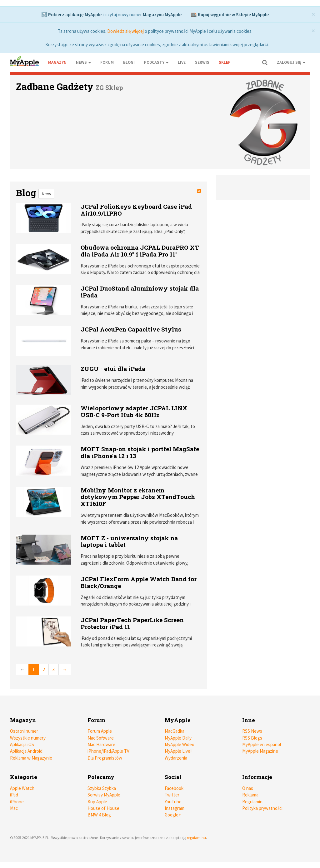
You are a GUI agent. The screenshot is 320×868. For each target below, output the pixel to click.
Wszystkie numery (28, 738)
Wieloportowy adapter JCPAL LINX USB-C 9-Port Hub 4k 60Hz (134, 411)
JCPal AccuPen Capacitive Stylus (131, 329)
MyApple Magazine (260, 751)
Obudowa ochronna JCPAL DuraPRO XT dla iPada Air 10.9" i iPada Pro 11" (140, 251)
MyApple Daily (178, 738)
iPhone (17, 802)
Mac (14, 808)
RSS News (252, 731)
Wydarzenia (176, 758)
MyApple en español (262, 744)
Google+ (173, 815)
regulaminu (196, 838)
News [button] (83, 62)
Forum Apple (100, 731)
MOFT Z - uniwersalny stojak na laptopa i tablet (129, 541)
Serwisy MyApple (104, 795)
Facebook (174, 788)
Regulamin (252, 802)
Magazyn (57, 62)
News (46, 194)
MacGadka (175, 731)
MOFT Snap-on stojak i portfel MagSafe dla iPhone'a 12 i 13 (140, 452)
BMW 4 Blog (99, 815)
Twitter (172, 795)
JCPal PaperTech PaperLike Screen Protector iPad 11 (132, 623)
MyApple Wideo (180, 744)
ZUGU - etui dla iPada (113, 369)
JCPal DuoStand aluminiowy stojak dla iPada (140, 292)
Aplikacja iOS (22, 744)
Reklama (250, 795)
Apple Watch (22, 788)
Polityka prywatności (262, 808)
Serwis (202, 62)
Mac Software (101, 738)
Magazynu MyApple (162, 15)
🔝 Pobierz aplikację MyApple (71, 15)
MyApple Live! (178, 751)
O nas (248, 788)
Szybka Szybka (102, 788)
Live (182, 62)
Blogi (129, 62)
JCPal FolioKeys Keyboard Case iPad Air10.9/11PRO (136, 210)
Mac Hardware (101, 744)
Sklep (225, 62)
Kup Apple (97, 802)
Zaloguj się (291, 62)
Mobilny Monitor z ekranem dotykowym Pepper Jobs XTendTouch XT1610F (138, 497)
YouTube (173, 802)
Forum (107, 62)
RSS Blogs (252, 738)
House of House (103, 808)
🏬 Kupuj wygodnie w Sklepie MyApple (230, 15)
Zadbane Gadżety (55, 86)
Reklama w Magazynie (31, 758)
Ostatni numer (24, 731)
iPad (14, 795)
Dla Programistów (105, 758)
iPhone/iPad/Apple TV (108, 751)
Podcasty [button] (156, 62)
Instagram (175, 808)
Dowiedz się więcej (125, 31)
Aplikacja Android (26, 751)
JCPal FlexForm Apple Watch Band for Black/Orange (139, 582)
